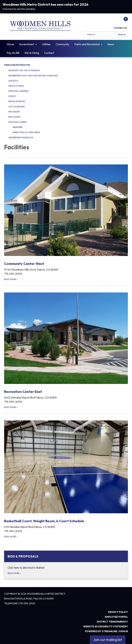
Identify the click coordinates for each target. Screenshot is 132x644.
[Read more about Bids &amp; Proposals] (66, 565)
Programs (14, 112)
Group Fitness (16, 86)
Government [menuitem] (27, 44)
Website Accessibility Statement (106, 626)
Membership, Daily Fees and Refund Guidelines (33, 76)
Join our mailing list (108, 640)
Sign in (123, 631)
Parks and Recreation (17, 65)
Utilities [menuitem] (46, 44)
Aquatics (13, 81)
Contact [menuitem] (49, 53)
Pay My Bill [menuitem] (13, 53)
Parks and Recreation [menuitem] (87, 44)
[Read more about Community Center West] (66, 219)
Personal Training (18, 91)
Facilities (18, 127)
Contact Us (120, 28)
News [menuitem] (111, 44)
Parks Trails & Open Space (26, 132)
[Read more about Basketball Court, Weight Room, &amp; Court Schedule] (66, 476)
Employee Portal (116, 617)
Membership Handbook (21, 138)
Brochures (14, 117)
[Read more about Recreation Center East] (66, 347)
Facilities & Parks (17, 122)
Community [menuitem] (62, 44)
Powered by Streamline (101, 631)
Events (12, 96)
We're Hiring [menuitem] (32, 53)
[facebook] (126, 20)
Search (122, 34)
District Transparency (112, 622)
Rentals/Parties (17, 101)
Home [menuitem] (10, 44)
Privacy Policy (118, 612)
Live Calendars (17, 107)
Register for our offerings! (24, 70)
